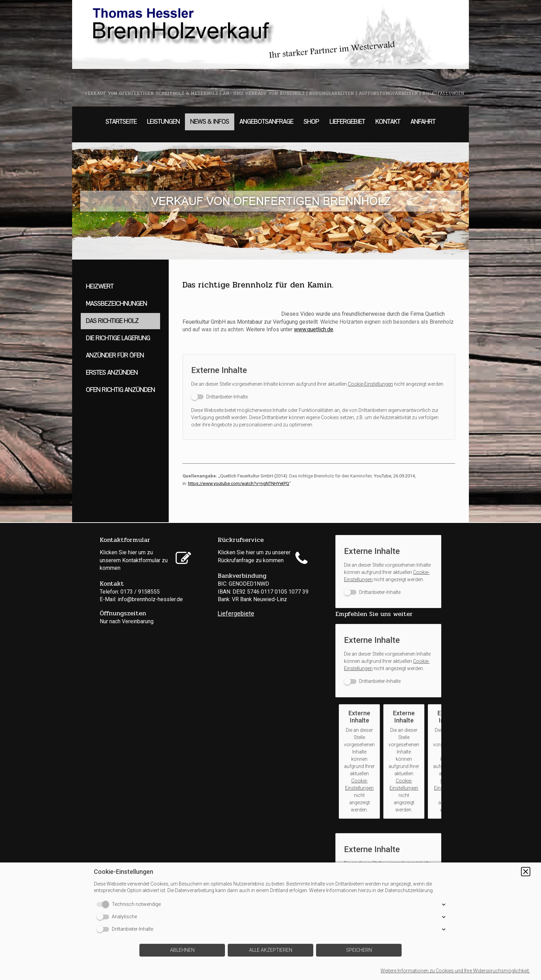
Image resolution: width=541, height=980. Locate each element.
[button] (526, 872)
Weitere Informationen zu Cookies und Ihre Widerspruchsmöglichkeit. (455, 971)
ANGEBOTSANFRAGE (266, 122)
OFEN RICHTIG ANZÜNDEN (120, 390)
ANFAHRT (423, 122)
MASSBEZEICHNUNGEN (116, 304)
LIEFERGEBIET (347, 122)
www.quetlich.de (314, 329)
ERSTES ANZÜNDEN (112, 373)
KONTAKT (388, 122)
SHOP (311, 122)
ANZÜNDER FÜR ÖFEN (115, 356)
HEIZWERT (100, 287)
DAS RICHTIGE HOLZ (112, 321)
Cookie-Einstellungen (370, 384)
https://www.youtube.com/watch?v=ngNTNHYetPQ (239, 483)
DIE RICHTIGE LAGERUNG (118, 338)
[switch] (219, 397)
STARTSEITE (121, 122)
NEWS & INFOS (210, 122)
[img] (270, 34)
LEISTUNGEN (163, 122)
